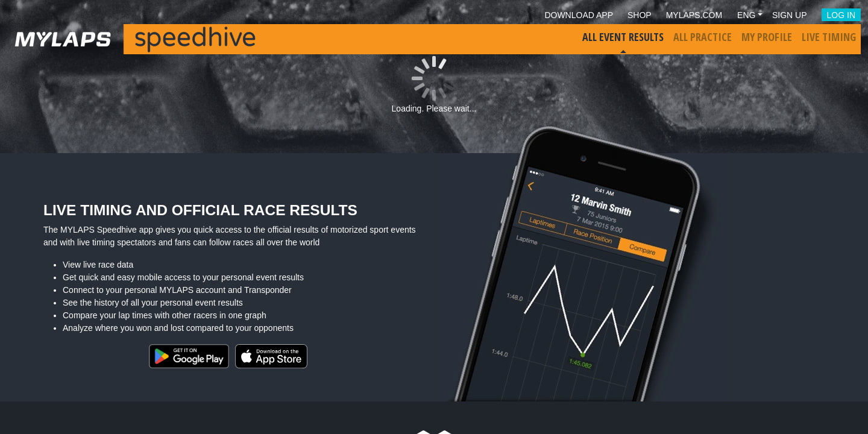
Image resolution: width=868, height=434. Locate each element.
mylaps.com (694, 15)
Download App (579, 15)
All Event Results (623, 37)
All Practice (703, 37)
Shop (640, 15)
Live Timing (829, 37)
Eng (746, 15)
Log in (841, 15)
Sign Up (790, 15)
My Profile (767, 37)
